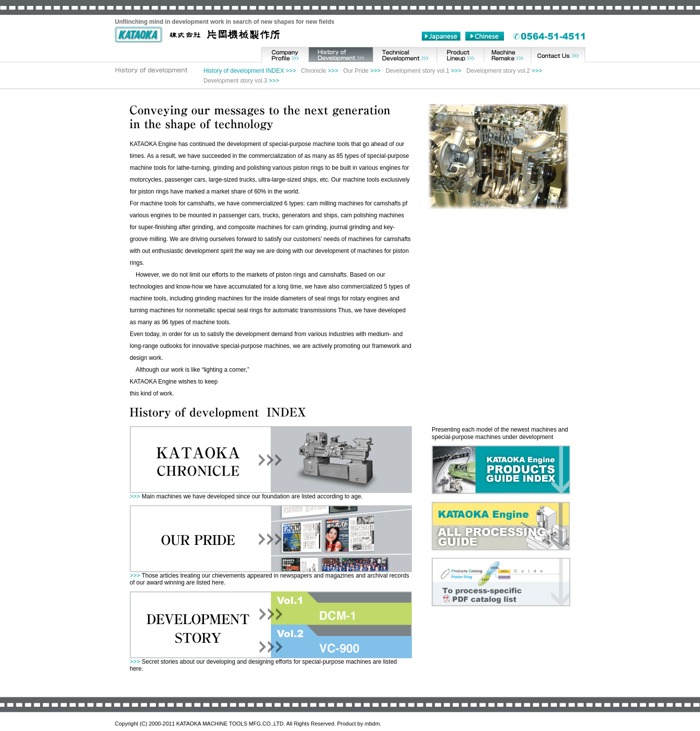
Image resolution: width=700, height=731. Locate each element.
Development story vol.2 (498, 71)
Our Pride (356, 71)
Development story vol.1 (418, 71)
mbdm (373, 724)
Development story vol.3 (235, 81)
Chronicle (314, 71)
